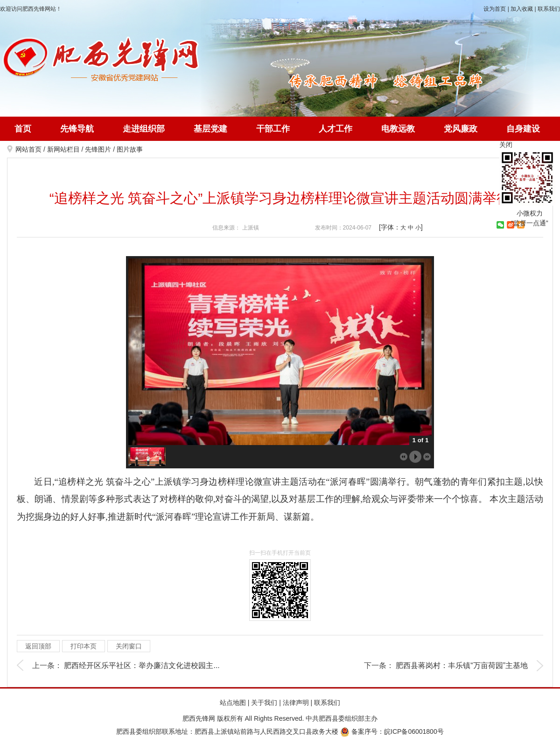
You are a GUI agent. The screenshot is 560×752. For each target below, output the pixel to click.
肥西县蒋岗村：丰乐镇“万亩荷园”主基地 (462, 665)
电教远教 (398, 129)
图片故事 (130, 149)
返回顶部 (38, 646)
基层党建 (210, 129)
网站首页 (28, 149)
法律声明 (296, 703)
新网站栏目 (63, 149)
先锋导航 (77, 129)
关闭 (506, 145)
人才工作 (336, 129)
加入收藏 (522, 9)
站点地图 (233, 703)
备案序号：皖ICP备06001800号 (392, 731)
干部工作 (273, 129)
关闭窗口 (129, 646)
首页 (23, 129)
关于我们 (264, 703)
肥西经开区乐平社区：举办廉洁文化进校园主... (142, 665)
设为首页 (495, 9)
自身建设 (523, 129)
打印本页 (84, 646)
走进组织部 (144, 129)
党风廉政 (461, 129)
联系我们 (549, 9)
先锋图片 (98, 149)
